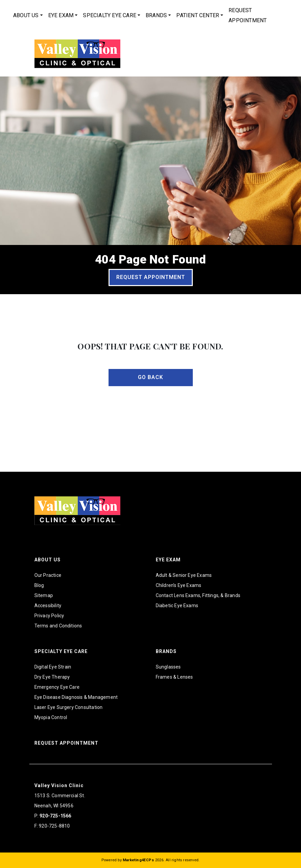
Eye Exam (61, 15)
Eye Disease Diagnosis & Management (76, 697)
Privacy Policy (49, 616)
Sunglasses (168, 667)
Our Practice (48, 575)
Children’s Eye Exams (179, 585)
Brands (156, 15)
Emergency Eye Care (57, 687)
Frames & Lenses (174, 677)
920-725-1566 (55, 816)
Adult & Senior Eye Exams (184, 575)
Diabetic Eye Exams (177, 606)
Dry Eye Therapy (52, 677)
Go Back (150, 377)
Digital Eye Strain (53, 667)
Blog (39, 585)
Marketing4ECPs (138, 860)
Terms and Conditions (58, 626)
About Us (26, 15)
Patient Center (198, 15)
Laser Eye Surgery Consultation (69, 707)
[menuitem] (28, 15)
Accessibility (48, 606)
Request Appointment (248, 15)
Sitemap (44, 595)
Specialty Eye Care (110, 15)
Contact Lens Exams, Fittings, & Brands (198, 595)
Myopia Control (51, 717)
